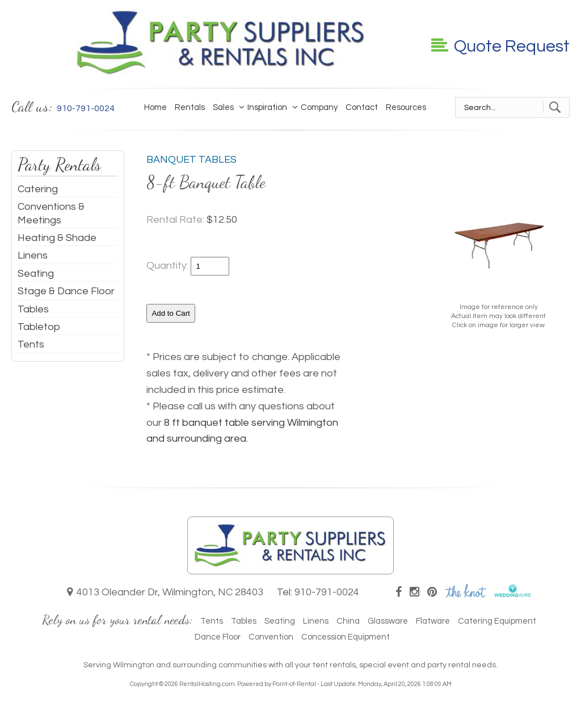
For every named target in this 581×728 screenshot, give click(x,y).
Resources (406, 107)
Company (316, 107)
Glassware (388, 621)
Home (155, 107)
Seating (36, 274)
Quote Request (500, 46)
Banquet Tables (191, 160)
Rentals (190, 107)
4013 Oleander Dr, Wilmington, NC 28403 (165, 592)
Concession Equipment (346, 637)
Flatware (433, 621)
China (348, 621)
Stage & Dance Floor (66, 291)
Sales (223, 107)
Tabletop (39, 327)
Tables (33, 309)
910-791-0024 (327, 592)
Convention (271, 637)
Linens (33, 255)
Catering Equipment (497, 621)
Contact (362, 107)
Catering (38, 189)
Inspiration (264, 107)
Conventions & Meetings (51, 213)
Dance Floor (218, 637)
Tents (31, 344)
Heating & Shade (57, 238)
